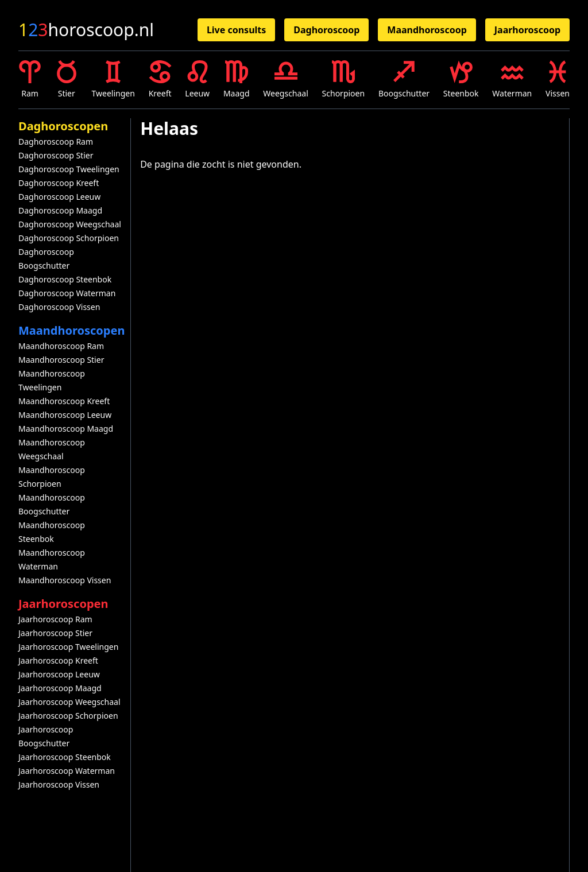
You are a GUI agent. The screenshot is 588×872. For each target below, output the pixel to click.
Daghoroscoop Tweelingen (69, 169)
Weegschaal (286, 80)
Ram (30, 80)
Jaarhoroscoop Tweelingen (68, 647)
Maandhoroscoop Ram (61, 346)
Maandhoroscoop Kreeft (64, 401)
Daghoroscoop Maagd (60, 210)
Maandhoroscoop (427, 30)
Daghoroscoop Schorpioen (69, 238)
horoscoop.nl (86, 30)
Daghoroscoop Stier (56, 155)
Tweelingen (113, 80)
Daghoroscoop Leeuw (59, 197)
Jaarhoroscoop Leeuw (59, 674)
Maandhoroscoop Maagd (66, 429)
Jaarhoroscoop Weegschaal (69, 702)
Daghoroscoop (326, 30)
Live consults (236, 30)
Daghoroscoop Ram (56, 142)
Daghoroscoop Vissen (59, 307)
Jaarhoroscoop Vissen (59, 784)
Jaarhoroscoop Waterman (67, 771)
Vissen (558, 80)
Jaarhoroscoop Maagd (60, 688)
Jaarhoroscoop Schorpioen (68, 716)
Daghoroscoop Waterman (67, 293)
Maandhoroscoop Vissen (65, 580)
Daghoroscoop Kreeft (59, 183)
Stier (67, 80)
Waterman (512, 80)
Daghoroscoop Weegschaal (70, 224)
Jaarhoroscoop (527, 30)
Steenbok (461, 80)
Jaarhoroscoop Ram (55, 619)
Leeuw (197, 80)
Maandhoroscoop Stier (61, 360)
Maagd (237, 80)
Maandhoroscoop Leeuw (65, 415)
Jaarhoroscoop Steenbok (65, 757)
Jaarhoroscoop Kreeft (58, 660)
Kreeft (160, 80)
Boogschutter (404, 80)
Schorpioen (344, 80)
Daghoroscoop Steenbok (65, 279)
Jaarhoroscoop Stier (55, 633)
